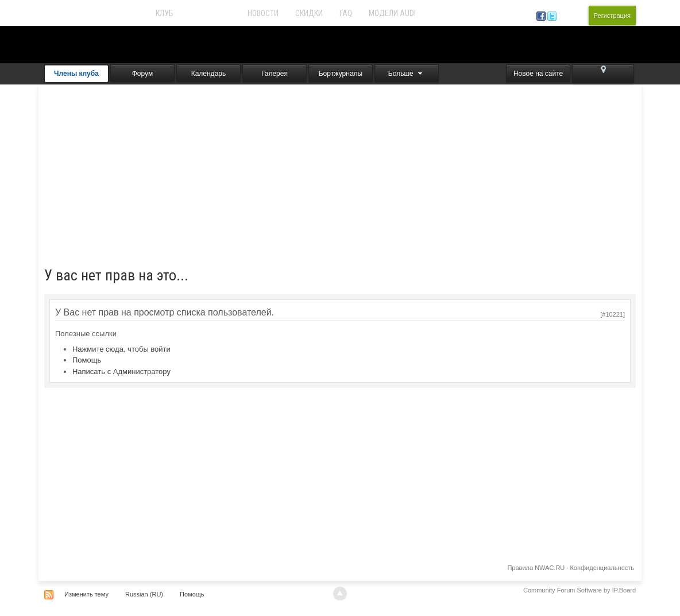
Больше (407, 74)
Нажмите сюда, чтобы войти (121, 349)
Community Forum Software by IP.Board (579, 590)
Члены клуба (76, 74)
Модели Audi (392, 13)
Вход (575, 16)
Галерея (275, 74)
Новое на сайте (538, 74)
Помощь (87, 360)
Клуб (165, 13)
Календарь (209, 74)
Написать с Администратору (121, 371)
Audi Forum (210, 13)
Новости (263, 13)
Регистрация (612, 16)
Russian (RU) (144, 594)
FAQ (346, 13)
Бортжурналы (341, 74)
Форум (142, 74)
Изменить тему (86, 594)
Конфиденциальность (602, 568)
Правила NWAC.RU (536, 568)
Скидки (309, 13)
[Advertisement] (340, 171)
